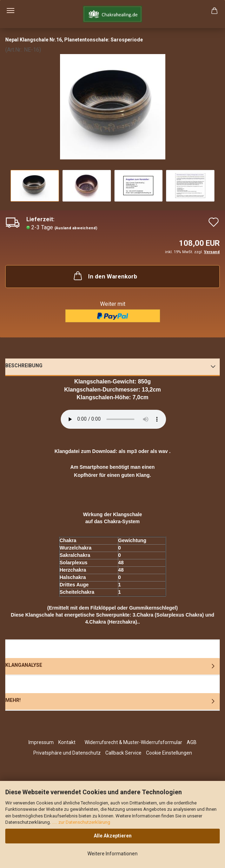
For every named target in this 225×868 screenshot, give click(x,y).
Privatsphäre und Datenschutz (67, 753)
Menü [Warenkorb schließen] (11, 11)
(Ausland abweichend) (76, 228)
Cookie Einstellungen (169, 753)
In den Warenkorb (105, 276)
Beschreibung (24, 366)
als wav (159, 451)
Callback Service (123, 753)
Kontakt (67, 742)
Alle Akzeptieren (113, 836)
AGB (192, 742)
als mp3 (128, 451)
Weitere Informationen (112, 854)
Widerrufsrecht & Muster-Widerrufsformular (133, 742)
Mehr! (13, 700)
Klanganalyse (24, 665)
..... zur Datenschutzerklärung (81, 822)
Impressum (41, 742)
